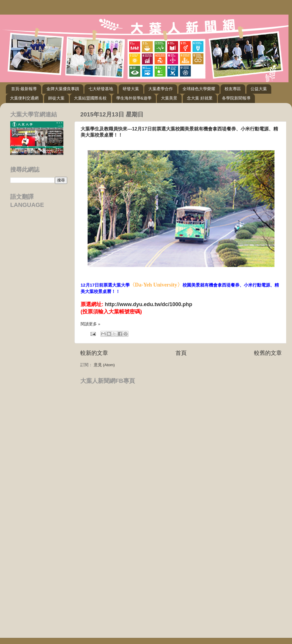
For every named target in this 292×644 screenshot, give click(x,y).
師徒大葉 (56, 98)
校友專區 (233, 89)
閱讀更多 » (90, 324)
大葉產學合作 (161, 89)
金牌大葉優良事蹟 (63, 89)
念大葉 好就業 (200, 98)
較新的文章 (94, 353)
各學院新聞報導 (236, 98)
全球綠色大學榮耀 (199, 89)
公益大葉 (259, 89)
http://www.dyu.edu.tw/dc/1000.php (148, 304)
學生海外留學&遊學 (134, 98)
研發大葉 (131, 89)
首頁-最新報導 (24, 89)
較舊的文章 (268, 353)
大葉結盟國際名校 (90, 98)
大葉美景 (169, 98)
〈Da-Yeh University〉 (156, 285)
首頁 (181, 353)
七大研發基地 (101, 89)
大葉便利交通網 (24, 98)
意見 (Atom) (104, 365)
